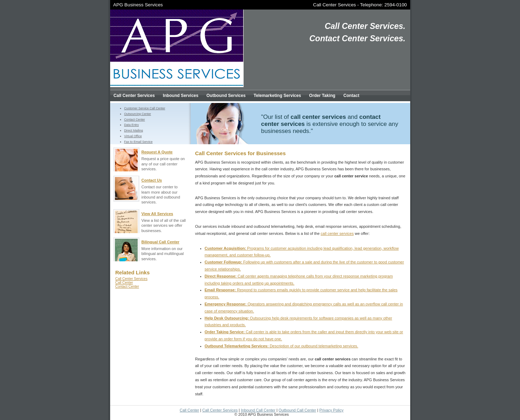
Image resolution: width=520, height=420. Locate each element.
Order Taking (322, 96)
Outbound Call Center (297, 410)
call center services (337, 233)
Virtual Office (133, 136)
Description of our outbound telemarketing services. (282, 346)
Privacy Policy (331, 410)
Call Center (124, 283)
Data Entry (132, 125)
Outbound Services (226, 96)
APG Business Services (138, 5)
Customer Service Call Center (145, 108)
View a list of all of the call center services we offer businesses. (165, 221)
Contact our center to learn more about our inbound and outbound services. (165, 190)
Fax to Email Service (139, 142)
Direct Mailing (134, 130)
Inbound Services (181, 96)
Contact (351, 96)
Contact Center (135, 120)
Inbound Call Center (258, 410)
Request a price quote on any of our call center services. (165, 159)
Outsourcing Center (138, 114)
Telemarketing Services (277, 96)
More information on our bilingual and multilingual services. (165, 249)
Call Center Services (334, 5)
